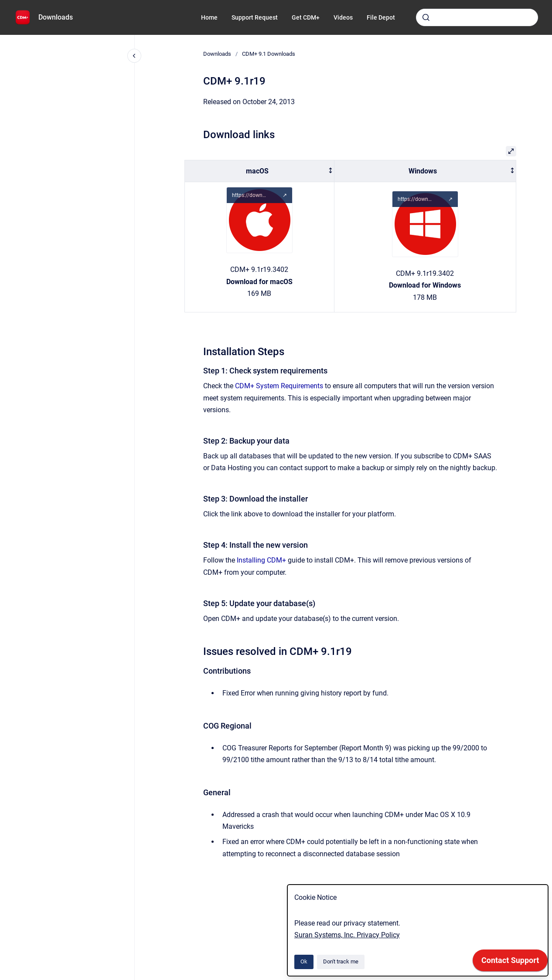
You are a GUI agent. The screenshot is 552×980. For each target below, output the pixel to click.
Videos (343, 17)
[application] (510, 963)
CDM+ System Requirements (279, 386)
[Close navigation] (134, 56)
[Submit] (426, 17)
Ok (304, 961)
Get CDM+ (306, 17)
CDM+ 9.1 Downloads (269, 54)
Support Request (255, 17)
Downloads (56, 17)
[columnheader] (260, 171)
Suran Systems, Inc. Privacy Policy (347, 935)
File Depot (381, 17)
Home (209, 17)
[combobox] (477, 17)
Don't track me (341, 961)
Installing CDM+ (261, 560)
